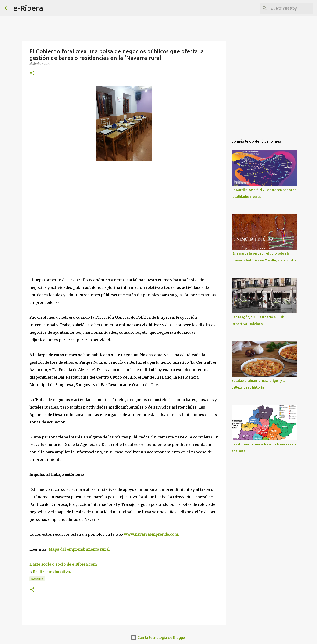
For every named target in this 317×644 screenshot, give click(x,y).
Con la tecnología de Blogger (158, 637)
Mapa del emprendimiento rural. (79, 549)
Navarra (37, 579)
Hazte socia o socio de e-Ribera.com (63, 564)
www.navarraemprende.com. (152, 534)
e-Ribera (28, 8)
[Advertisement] (64, 207)
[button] (32, 73)
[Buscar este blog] (289, 8)
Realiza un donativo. (52, 572)
